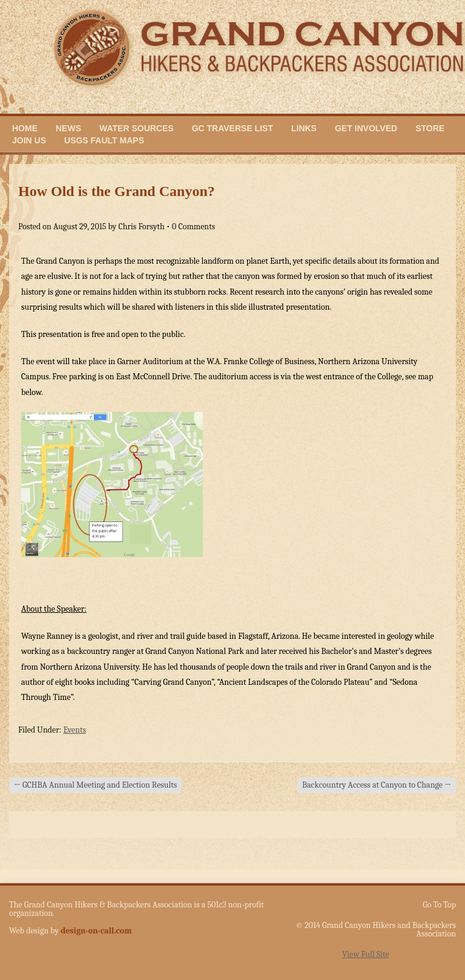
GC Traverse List (232, 128)
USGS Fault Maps (104, 140)
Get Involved (366, 128)
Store (430, 128)
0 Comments (193, 227)
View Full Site (366, 954)
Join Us (29, 140)
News (68, 128)
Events (74, 730)
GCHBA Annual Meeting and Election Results (95, 785)
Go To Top (439, 905)
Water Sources (137, 128)
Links (304, 128)
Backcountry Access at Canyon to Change (377, 785)
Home (25, 128)
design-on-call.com (96, 931)
